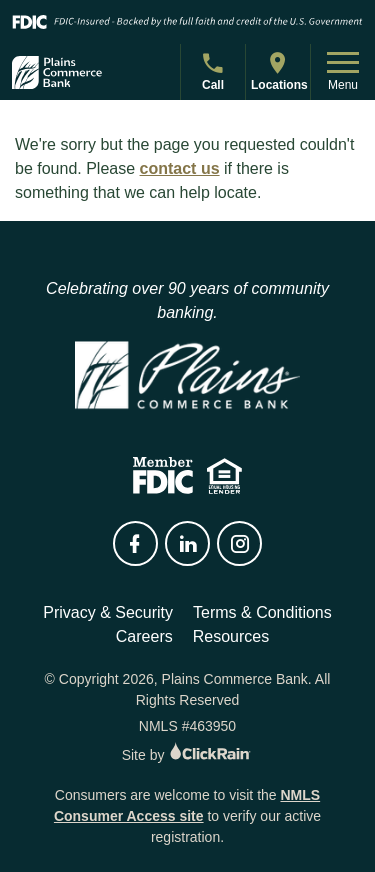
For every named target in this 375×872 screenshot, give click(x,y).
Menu (343, 72)
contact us (180, 168)
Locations (279, 70)
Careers (144, 636)
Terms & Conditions (262, 612)
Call (215, 74)
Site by (188, 755)
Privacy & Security (108, 612)
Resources (231, 636)
